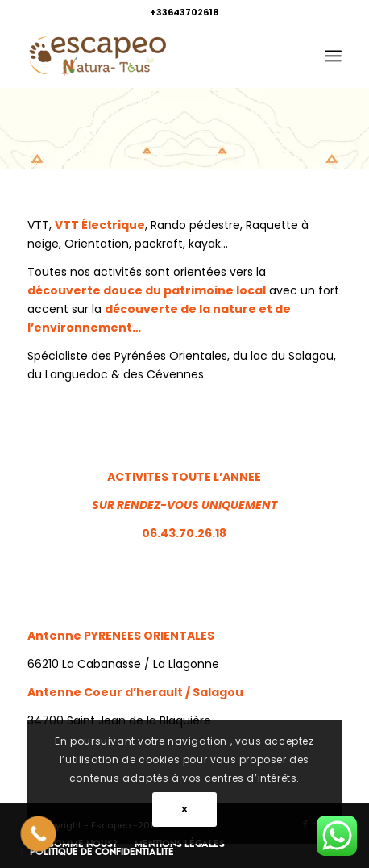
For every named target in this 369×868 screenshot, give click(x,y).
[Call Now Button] (39, 834)
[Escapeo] (153, 56)
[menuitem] (333, 56)
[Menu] (333, 56)
